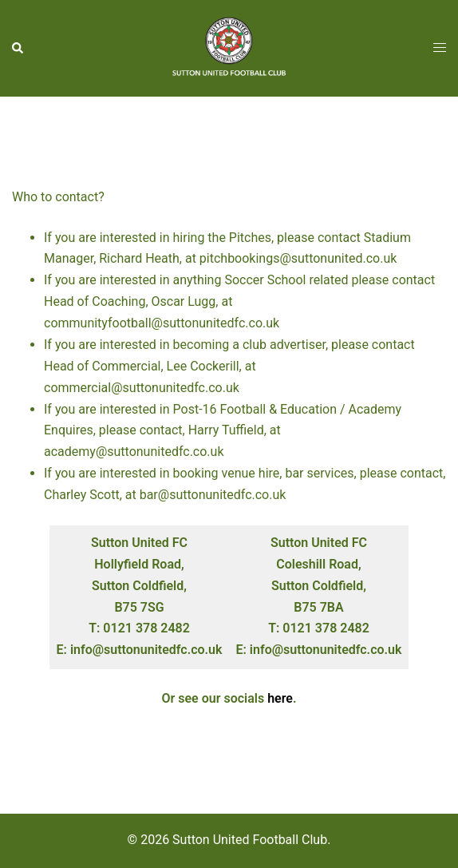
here (280, 698)
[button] (18, 48)
